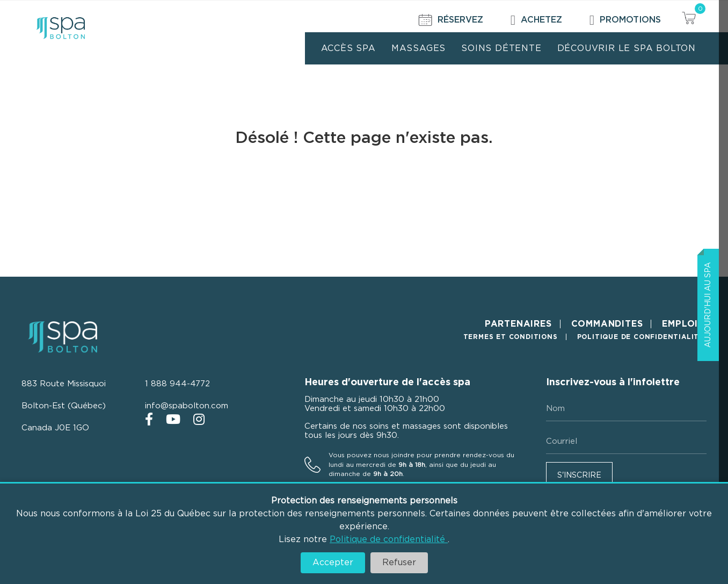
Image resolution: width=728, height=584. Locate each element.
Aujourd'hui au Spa (708, 305)
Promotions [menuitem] (625, 20)
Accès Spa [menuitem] (348, 48)
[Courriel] (626, 442)
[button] (579, 474)
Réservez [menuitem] (451, 20)
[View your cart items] (689, 20)
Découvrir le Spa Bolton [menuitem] (627, 48)
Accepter (333, 563)
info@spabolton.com (187, 406)
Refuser (399, 563)
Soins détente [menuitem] (501, 48)
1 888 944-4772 (177, 384)
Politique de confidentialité (389, 539)
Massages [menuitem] (418, 48)
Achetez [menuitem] (536, 20)
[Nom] (626, 409)
